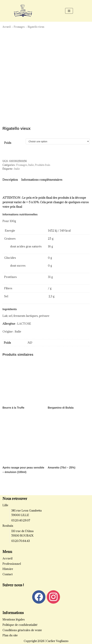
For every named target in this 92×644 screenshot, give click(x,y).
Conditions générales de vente (22, 630)
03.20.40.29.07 (21, 520)
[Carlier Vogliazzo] (23, 11)
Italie (31, 165)
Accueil (7, 27)
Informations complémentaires (42, 180)
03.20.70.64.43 (21, 541)
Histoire (8, 569)
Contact (8, 574)
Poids (8, 143)
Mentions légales (14, 619)
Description (10, 180)
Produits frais (43, 165)
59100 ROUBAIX (22, 536)
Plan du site (10, 635)
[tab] (10, 180)
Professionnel (12, 564)
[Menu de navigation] (69, 11)
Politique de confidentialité (20, 625)
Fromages (19, 27)
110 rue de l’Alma (22, 531)
